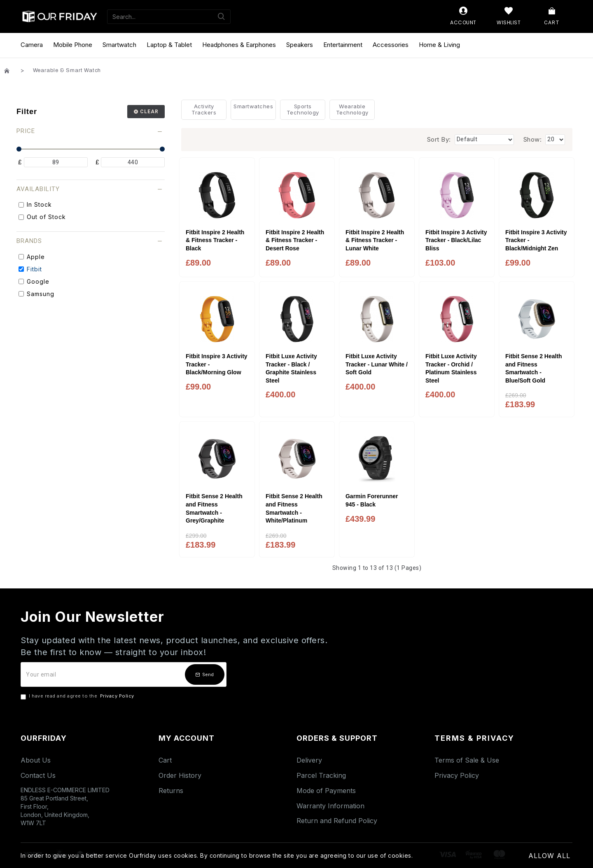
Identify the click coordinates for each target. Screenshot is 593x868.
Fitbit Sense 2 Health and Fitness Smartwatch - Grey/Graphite (214, 508)
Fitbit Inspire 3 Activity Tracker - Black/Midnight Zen (536, 240)
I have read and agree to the (78, 696)
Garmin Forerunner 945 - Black (372, 500)
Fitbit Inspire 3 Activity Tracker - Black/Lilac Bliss (456, 240)
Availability (38, 189)
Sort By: (439, 139)
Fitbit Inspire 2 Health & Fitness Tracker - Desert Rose (295, 240)
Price (26, 131)
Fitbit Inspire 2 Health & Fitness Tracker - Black (215, 240)
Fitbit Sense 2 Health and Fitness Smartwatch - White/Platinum (294, 508)
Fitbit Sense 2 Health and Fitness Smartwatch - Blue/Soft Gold (534, 368)
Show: (533, 139)
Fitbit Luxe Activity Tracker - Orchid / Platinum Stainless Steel (451, 368)
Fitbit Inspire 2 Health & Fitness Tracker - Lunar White (375, 240)
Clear (149, 112)
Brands (29, 241)
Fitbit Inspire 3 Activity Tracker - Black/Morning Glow (217, 364)
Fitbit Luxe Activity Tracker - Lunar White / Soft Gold (377, 364)
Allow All (549, 856)
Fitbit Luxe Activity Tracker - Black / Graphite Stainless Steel (291, 368)
